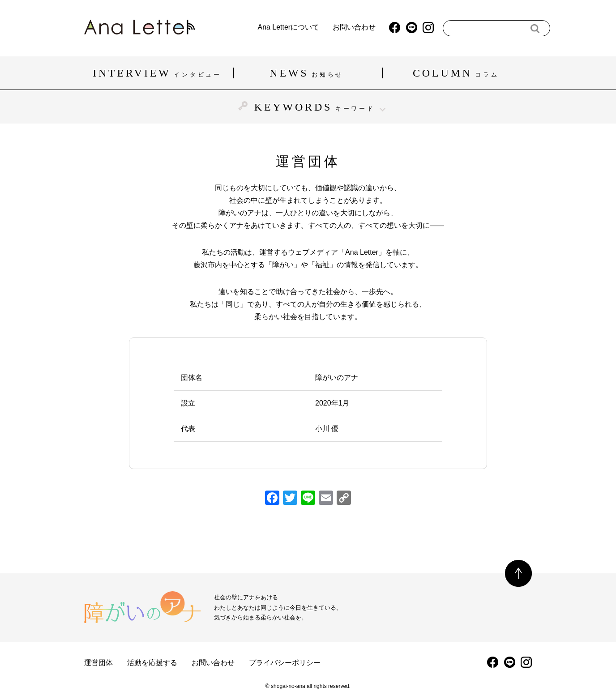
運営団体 (98, 663)
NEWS (308, 73)
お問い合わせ (336, 27)
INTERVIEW (158, 73)
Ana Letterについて (270, 27)
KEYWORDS (308, 107)
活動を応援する (152, 663)
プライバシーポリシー (285, 663)
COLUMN (457, 73)
